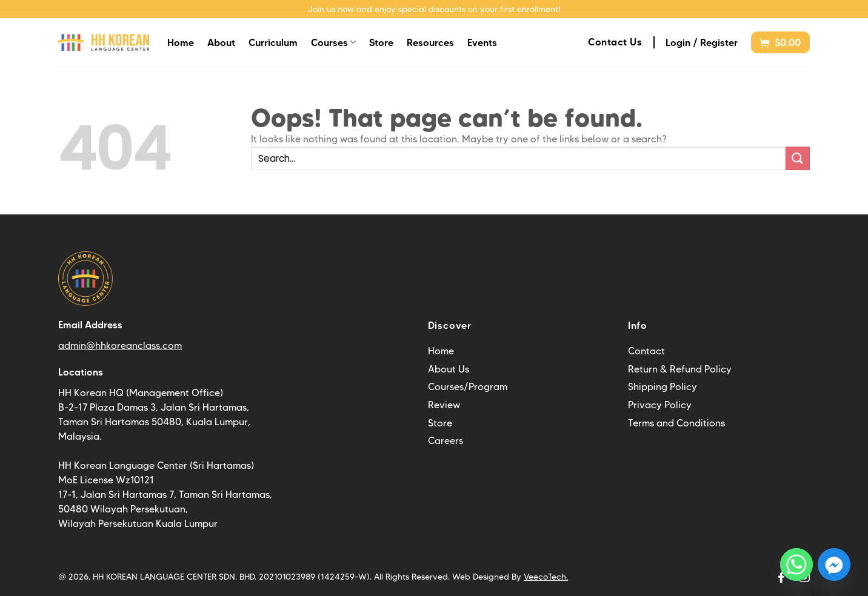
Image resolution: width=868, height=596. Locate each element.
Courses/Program (468, 387)
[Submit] (798, 158)
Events (482, 42)
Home (181, 42)
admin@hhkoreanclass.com (120, 346)
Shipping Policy (663, 387)
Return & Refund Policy (680, 369)
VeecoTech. (546, 577)
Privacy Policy (660, 405)
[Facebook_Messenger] (834, 565)
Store (381, 42)
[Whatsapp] (796, 565)
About (221, 42)
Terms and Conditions (676, 423)
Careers (446, 441)
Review (444, 405)
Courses (333, 42)
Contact (646, 351)
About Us (449, 369)
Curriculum (273, 42)
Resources (430, 42)
